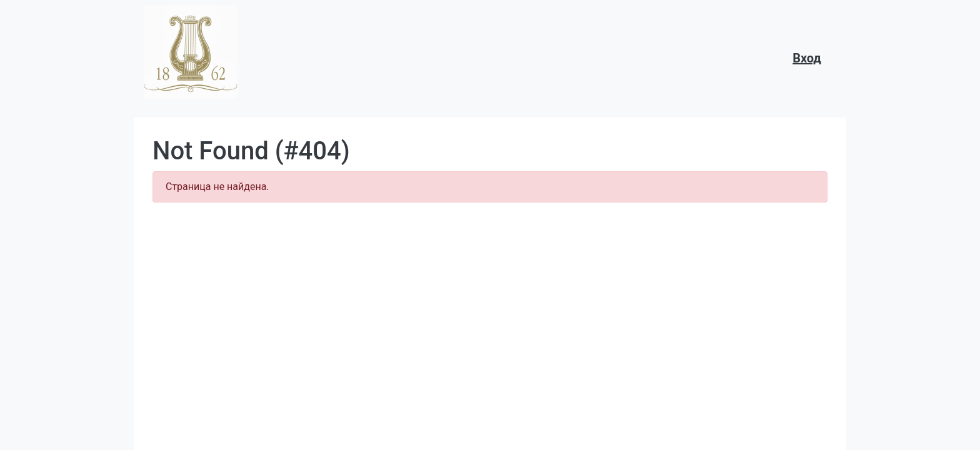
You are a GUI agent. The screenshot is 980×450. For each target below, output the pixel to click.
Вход (807, 58)
